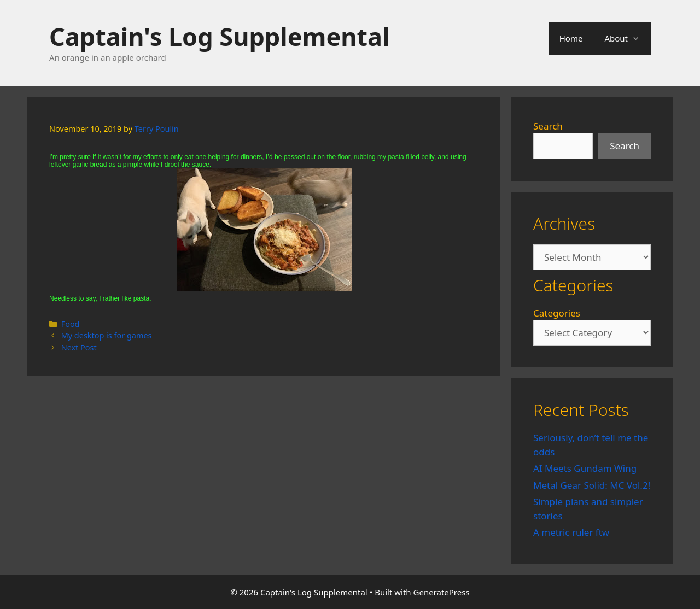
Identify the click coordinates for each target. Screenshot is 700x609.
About (628, 38)
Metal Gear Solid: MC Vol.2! (592, 485)
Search (548, 126)
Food (71, 324)
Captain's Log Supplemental (219, 36)
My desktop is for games (107, 335)
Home (571, 38)
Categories (557, 313)
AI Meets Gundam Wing (585, 468)
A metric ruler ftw (571, 532)
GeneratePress (442, 592)
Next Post (79, 347)
